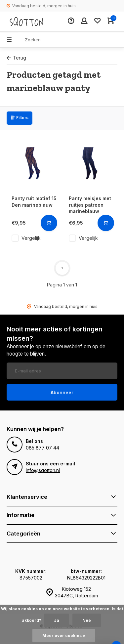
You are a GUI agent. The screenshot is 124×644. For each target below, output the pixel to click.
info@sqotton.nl (43, 470)
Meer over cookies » (64, 636)
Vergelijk (31, 238)
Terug (16, 58)
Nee (87, 620)
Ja (57, 620)
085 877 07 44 (42, 448)
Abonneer (62, 392)
